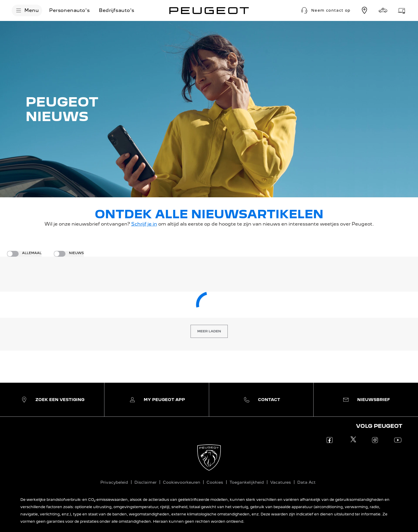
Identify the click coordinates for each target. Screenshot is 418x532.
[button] (325, 10)
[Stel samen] (383, 10)
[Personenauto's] (69, 10)
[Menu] (27, 10)
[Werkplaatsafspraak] (402, 10)
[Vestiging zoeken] (364, 10)
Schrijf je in (144, 224)
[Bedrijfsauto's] (117, 10)
